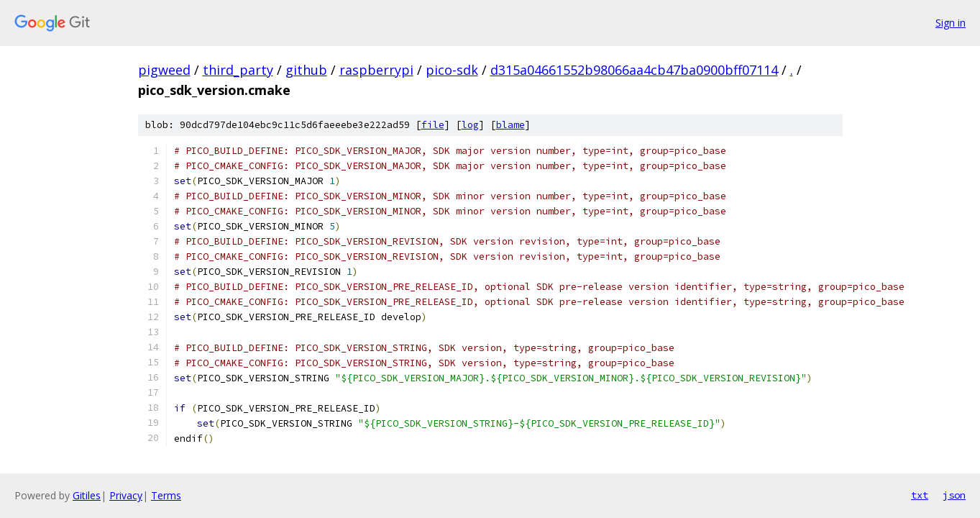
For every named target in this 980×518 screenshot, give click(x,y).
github (306, 70)
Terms (166, 495)
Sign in (951, 23)
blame (510, 125)
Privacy (126, 495)
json (954, 495)
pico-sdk (452, 70)
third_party (238, 70)
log (470, 125)
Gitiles (87, 495)
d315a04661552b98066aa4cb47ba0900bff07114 (634, 70)
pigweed (164, 70)
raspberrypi (376, 70)
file (433, 125)
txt (920, 495)
